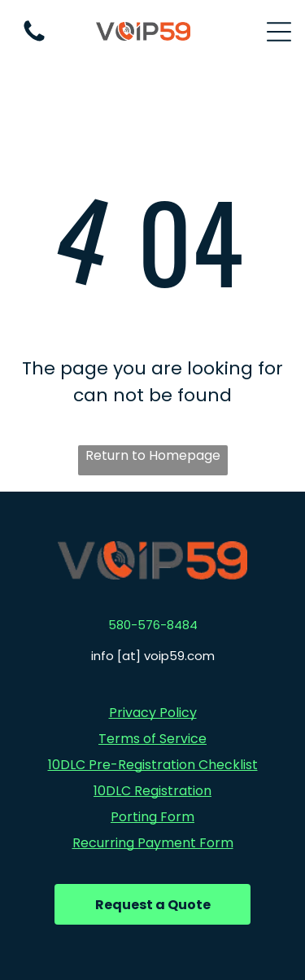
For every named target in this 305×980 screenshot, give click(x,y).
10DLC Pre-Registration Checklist (153, 765)
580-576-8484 (153, 625)
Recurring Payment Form (153, 843)
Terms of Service (152, 739)
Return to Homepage (153, 455)
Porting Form (152, 817)
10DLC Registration (152, 791)
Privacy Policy (153, 713)
